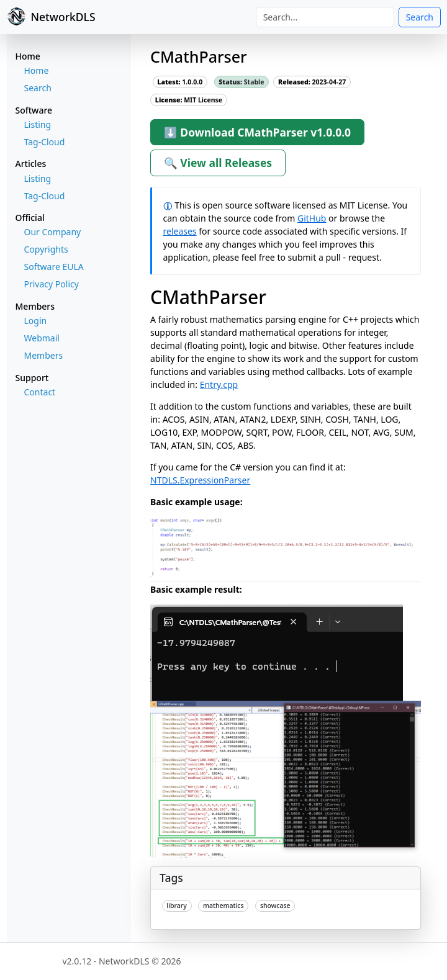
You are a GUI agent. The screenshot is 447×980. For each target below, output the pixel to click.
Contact (40, 392)
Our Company (53, 232)
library (176, 906)
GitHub (312, 218)
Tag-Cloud (45, 142)
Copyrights (46, 249)
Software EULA (54, 267)
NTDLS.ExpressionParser (200, 480)
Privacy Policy (52, 284)
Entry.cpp (219, 384)
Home (37, 70)
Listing (38, 124)
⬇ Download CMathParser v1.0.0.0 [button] (257, 132)
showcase (275, 906)
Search (420, 17)
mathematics (223, 906)
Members (44, 355)
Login (36, 321)
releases (180, 231)
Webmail (42, 338)
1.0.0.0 (180, 82)
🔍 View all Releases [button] (218, 163)
